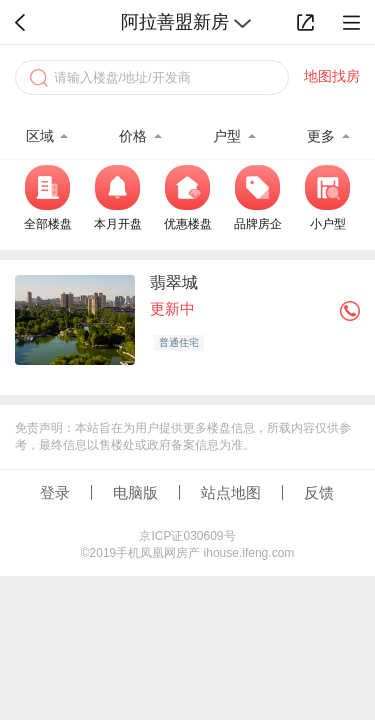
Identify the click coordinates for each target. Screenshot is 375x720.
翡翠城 (174, 282)
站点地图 (231, 492)
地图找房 (332, 76)
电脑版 (135, 492)
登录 (55, 492)
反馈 (319, 492)
